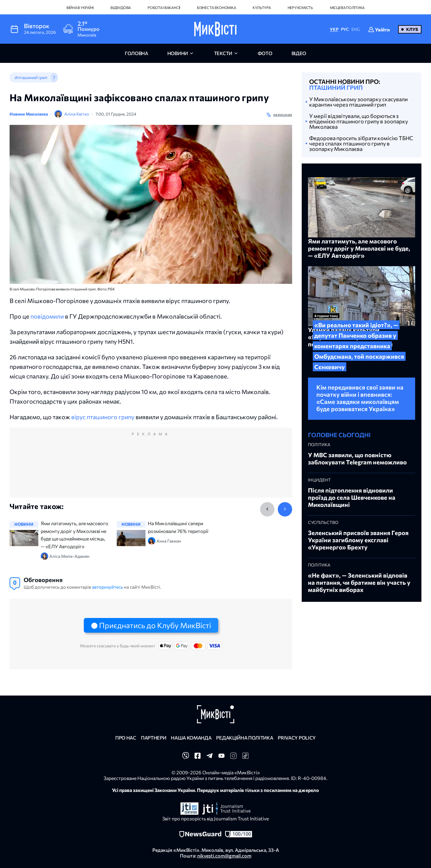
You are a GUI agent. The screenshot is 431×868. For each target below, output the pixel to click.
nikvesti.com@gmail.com (224, 856)
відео (299, 53)
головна (136, 53)
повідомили (47, 316)
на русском (283, 114)
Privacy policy (297, 738)
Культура (262, 7)
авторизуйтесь (107, 587)
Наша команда (191, 738)
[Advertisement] (151, 469)
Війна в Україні (80, 7)
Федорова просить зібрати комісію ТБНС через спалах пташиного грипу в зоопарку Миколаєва (361, 143)
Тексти (223, 53)
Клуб (412, 29)
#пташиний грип (31, 77)
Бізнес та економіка (216, 7)
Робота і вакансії (164, 7)
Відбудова (121, 7)
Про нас (126, 738)
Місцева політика (347, 7)
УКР (334, 29)
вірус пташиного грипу (103, 417)
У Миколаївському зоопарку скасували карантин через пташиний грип (358, 102)
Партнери (154, 738)
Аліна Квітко (77, 114)
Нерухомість (300, 7)
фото (265, 53)
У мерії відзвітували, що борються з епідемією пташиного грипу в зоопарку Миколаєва (359, 121)
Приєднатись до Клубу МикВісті (155, 625)
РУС (345, 29)
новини (178, 53)
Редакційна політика (245, 738)
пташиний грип (336, 87)
